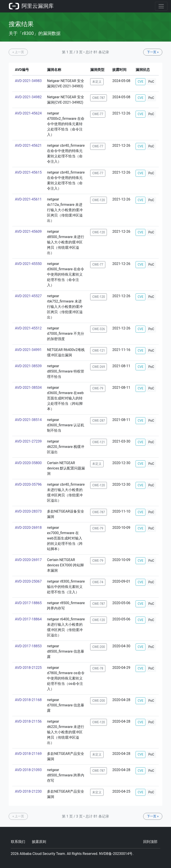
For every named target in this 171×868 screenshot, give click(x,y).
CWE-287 (99, 421)
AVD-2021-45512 (28, 328)
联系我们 (18, 842)
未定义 (97, 82)
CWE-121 (99, 351)
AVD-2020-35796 (28, 484)
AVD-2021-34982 (28, 97)
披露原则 (39, 842)
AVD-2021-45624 (28, 113)
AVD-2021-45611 (28, 199)
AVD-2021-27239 (28, 441)
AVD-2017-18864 (28, 619)
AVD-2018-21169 (28, 754)
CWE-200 (99, 647)
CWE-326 (99, 329)
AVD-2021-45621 (28, 145)
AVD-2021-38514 (28, 420)
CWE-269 (99, 367)
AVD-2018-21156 (28, 721)
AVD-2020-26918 (28, 528)
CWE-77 (98, 114)
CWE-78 (98, 668)
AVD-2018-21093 (28, 770)
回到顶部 (150, 842)
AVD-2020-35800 (28, 463)
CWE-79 (98, 388)
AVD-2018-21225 (28, 668)
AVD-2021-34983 (28, 81)
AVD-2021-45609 (28, 232)
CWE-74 (98, 582)
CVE (140, 82)
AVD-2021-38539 (28, 366)
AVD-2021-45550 (28, 264)
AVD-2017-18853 (28, 646)
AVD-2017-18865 (28, 603)
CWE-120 (99, 200)
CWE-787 (99, 98)
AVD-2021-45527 (28, 296)
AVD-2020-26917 (28, 560)
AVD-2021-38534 (28, 388)
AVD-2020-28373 (28, 511)
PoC (151, 82)
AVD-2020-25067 (28, 581)
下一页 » (153, 52)
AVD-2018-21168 (28, 700)
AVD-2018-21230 (28, 791)
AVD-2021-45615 (28, 172)
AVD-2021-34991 (28, 350)
